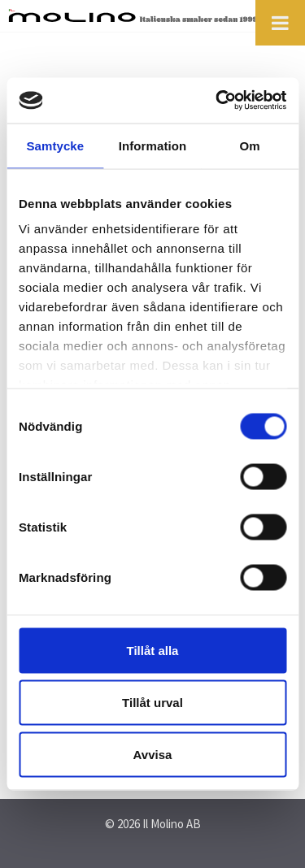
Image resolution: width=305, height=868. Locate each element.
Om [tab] (250, 145)
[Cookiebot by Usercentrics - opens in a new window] (217, 101)
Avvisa (153, 754)
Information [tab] (153, 145)
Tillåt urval (152, 702)
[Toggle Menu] (280, 23)
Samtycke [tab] (55, 145)
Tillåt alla (153, 650)
